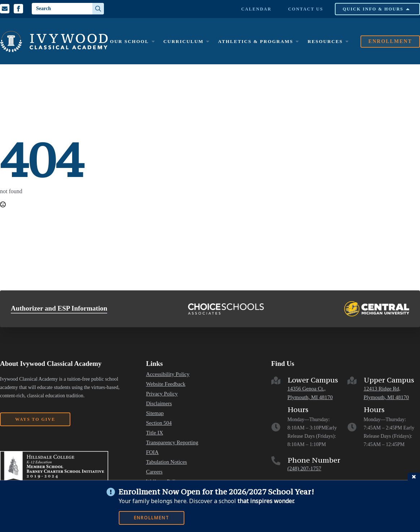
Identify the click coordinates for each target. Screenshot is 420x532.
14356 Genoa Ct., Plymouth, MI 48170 (310, 393)
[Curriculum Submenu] (207, 41)
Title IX (155, 433)
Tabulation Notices (167, 462)
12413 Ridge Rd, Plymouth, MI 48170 (386, 393)
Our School (130, 41)
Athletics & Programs (255, 41)
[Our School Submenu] (153, 41)
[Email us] (5, 9)
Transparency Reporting (172, 443)
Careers (154, 472)
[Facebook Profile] (18, 9)
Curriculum (184, 41)
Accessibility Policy (168, 374)
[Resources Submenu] (347, 41)
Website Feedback (166, 384)
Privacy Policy (162, 394)
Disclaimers (159, 404)
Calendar (256, 9)
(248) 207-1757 (305, 468)
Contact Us (305, 9)
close (414, 477)
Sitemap (155, 413)
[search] (98, 9)
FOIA (152, 452)
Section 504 (159, 423)
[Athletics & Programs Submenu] (297, 41)
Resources (325, 41)
